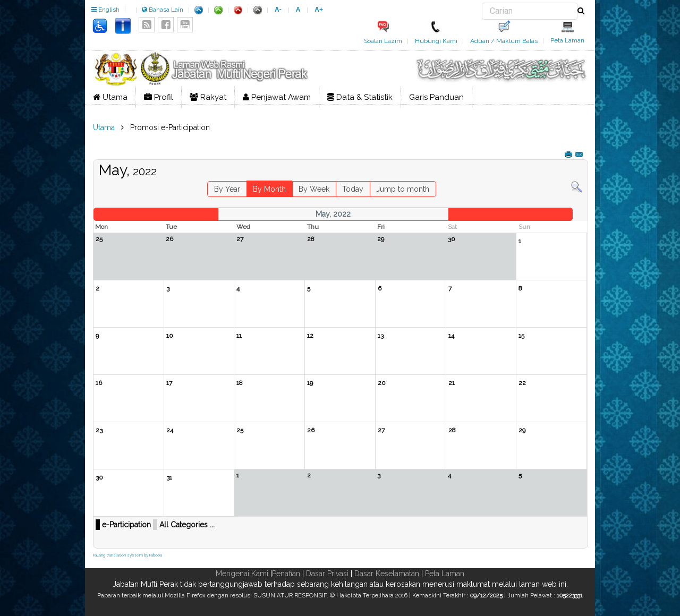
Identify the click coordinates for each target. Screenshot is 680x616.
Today (353, 189)
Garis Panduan (436, 97)
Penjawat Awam (277, 97)
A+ (319, 10)
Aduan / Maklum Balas (504, 41)
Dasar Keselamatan (387, 574)
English (105, 10)
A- (278, 10)
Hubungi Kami (436, 41)
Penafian (286, 574)
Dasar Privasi (327, 574)
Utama (110, 97)
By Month (269, 189)
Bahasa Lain (163, 10)
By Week (314, 189)
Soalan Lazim (383, 41)
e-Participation (126, 525)
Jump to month (403, 189)
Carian (482, 3)
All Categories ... (187, 525)
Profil (159, 97)
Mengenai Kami (242, 574)
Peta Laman (567, 40)
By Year (227, 189)
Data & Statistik (360, 97)
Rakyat (208, 97)
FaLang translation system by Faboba (127, 555)
